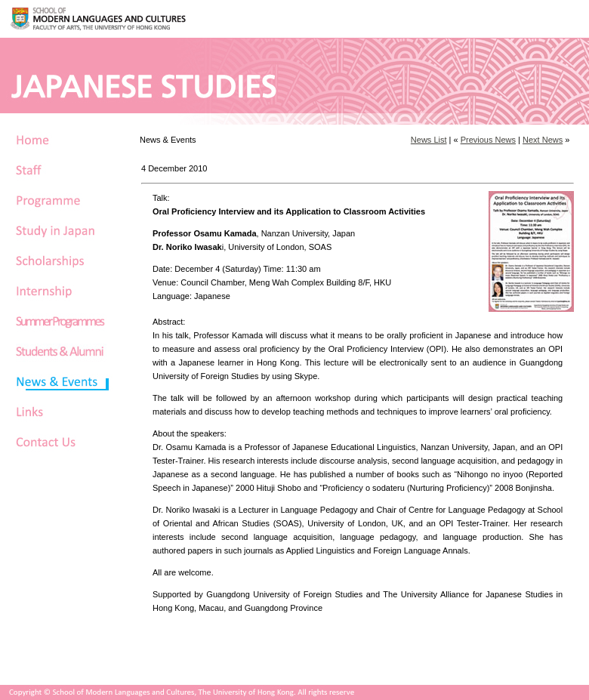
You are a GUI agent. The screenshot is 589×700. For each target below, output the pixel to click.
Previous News (488, 140)
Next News (543, 140)
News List (429, 140)
